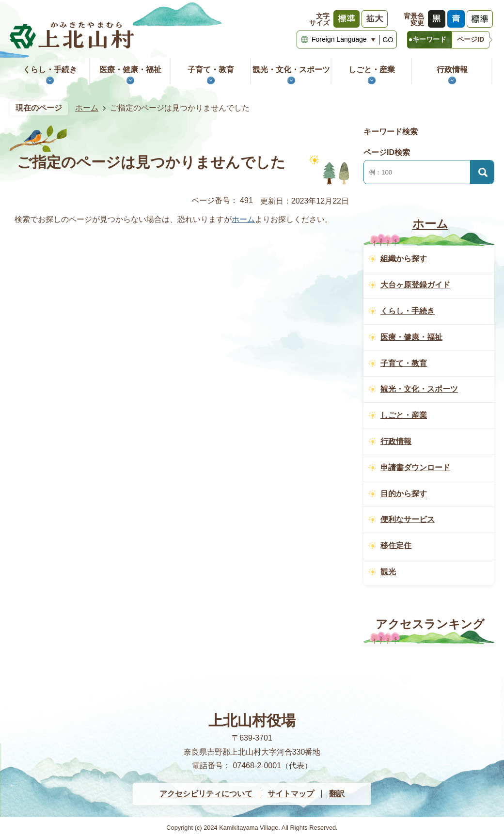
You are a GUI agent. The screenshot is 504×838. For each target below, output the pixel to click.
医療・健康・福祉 (130, 70)
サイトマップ (291, 794)
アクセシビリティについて (206, 794)
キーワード (429, 39)
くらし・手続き (50, 70)
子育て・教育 (211, 70)
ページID (471, 39)
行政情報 (452, 70)
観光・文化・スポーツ (291, 70)
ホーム (87, 108)
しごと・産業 (372, 70)
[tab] (429, 40)
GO (388, 40)
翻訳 (337, 794)
